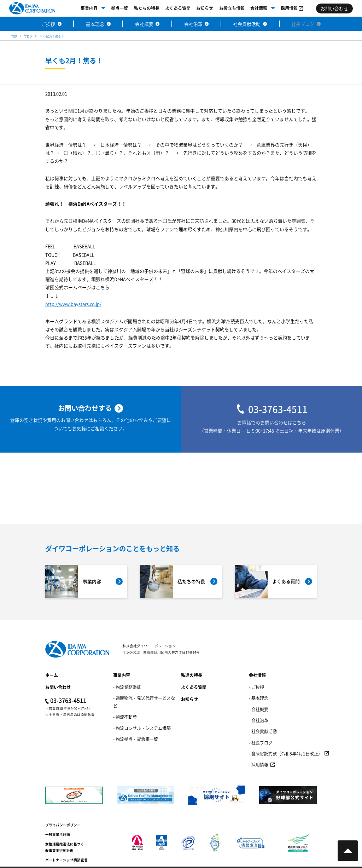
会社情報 (259, 8)
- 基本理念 (259, 698)
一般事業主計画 (58, 834)
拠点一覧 (119, 8)
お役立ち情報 (232, 8)
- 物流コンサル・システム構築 (142, 728)
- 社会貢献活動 (263, 731)
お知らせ (205, 8)
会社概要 (144, 24)
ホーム (52, 675)
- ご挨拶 (256, 687)
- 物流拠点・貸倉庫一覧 (136, 739)
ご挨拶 (48, 24)
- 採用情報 (259, 764)
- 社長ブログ (261, 743)
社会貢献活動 (247, 24)
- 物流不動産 (125, 717)
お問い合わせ (58, 687)
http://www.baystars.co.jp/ (73, 304)
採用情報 (289, 8)
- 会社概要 (259, 709)
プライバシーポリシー (63, 825)
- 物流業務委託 (127, 687)
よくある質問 (178, 8)
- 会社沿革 (259, 720)
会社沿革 (193, 24)
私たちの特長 (147, 8)
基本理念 (95, 24)
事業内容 (89, 8)
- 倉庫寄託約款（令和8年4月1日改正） (286, 754)
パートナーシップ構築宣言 (66, 860)
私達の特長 (192, 675)
